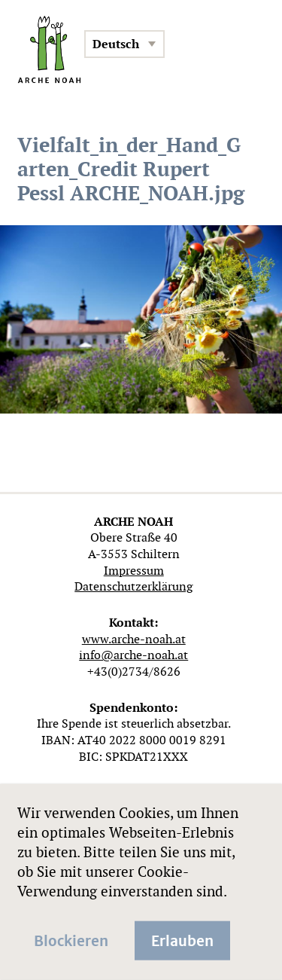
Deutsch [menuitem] (116, 44)
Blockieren (71, 939)
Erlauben (182, 939)
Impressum (134, 571)
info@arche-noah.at (133, 655)
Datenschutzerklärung (133, 586)
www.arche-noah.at (134, 639)
